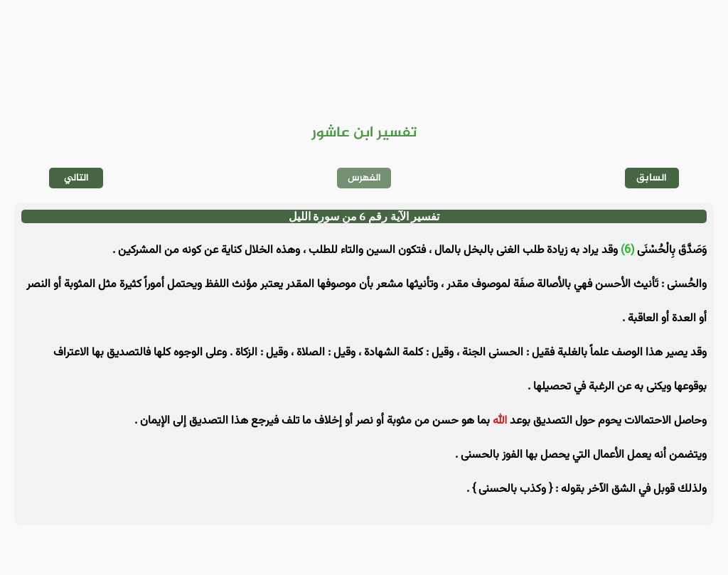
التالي (76, 178)
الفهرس (364, 178)
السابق (652, 178)
